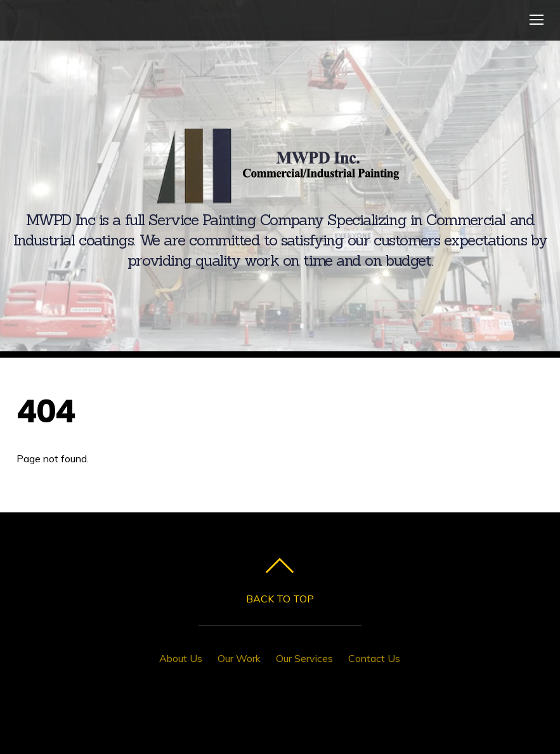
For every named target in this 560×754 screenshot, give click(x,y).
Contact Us (374, 658)
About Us (181, 658)
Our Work (239, 658)
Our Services (304, 658)
